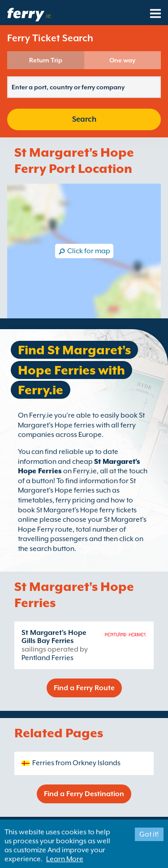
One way (122, 60)
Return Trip (46, 60)
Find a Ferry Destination (84, 794)
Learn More (65, 859)
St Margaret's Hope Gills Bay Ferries (54, 637)
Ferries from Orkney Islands (76, 763)
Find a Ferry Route (84, 688)
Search (84, 119)
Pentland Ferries (47, 658)
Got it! (149, 834)
